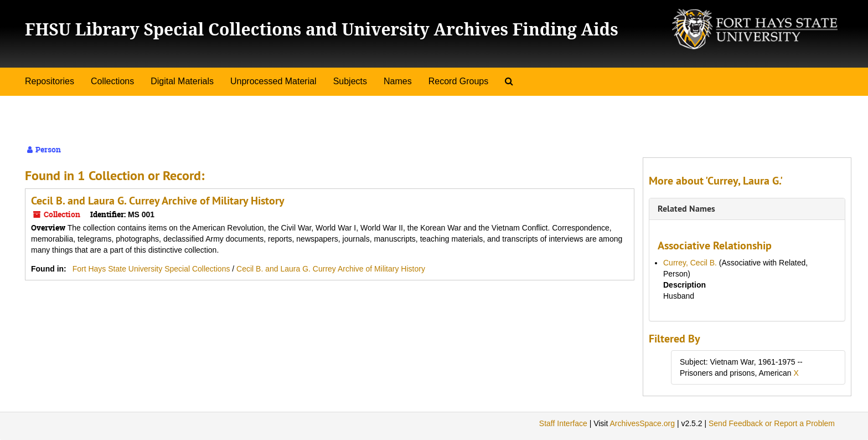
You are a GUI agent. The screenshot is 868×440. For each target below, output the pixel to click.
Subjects (350, 81)
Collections (112, 81)
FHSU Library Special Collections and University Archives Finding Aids (322, 29)
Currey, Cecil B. (690, 263)
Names (398, 81)
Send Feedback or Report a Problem (772, 423)
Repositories (50, 81)
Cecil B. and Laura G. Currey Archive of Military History (158, 201)
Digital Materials (182, 81)
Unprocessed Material (273, 81)
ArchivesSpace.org (642, 423)
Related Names (686, 209)
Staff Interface (563, 423)
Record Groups (459, 81)
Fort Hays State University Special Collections (153, 269)
